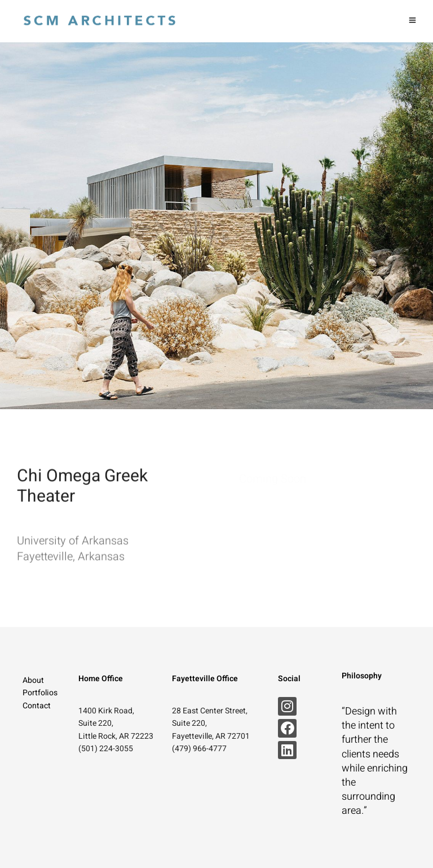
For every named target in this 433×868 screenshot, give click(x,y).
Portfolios (40, 693)
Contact (37, 706)
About (33, 680)
